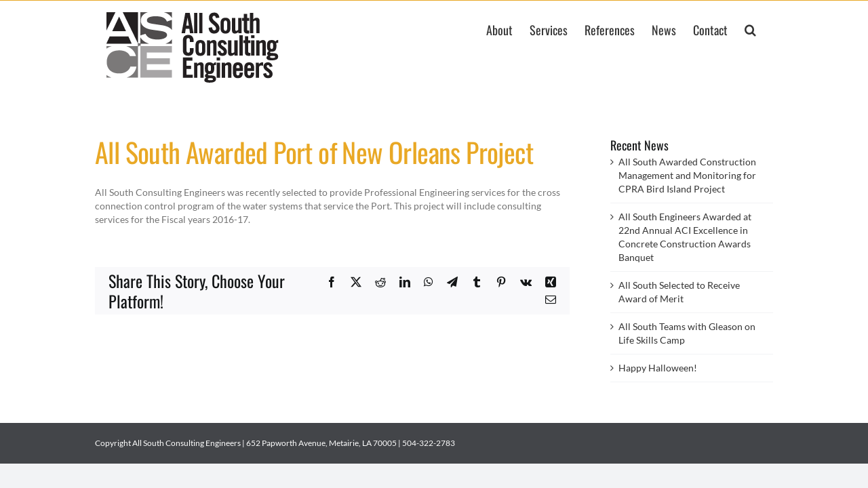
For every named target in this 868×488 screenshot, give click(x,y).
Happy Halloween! (658, 368)
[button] (767, 29)
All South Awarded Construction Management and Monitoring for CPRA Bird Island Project (687, 175)
